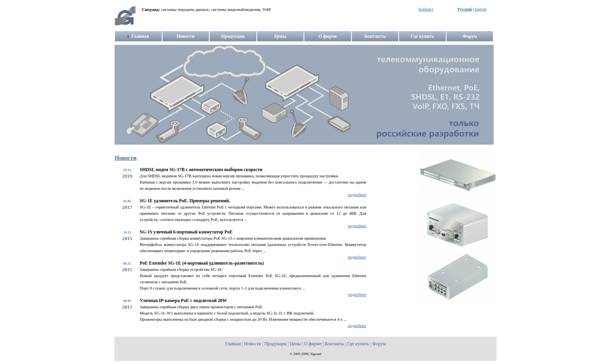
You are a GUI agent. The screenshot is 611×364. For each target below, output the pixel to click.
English (481, 9)
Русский (465, 9)
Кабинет (426, 9)
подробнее (357, 195)
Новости (126, 158)
